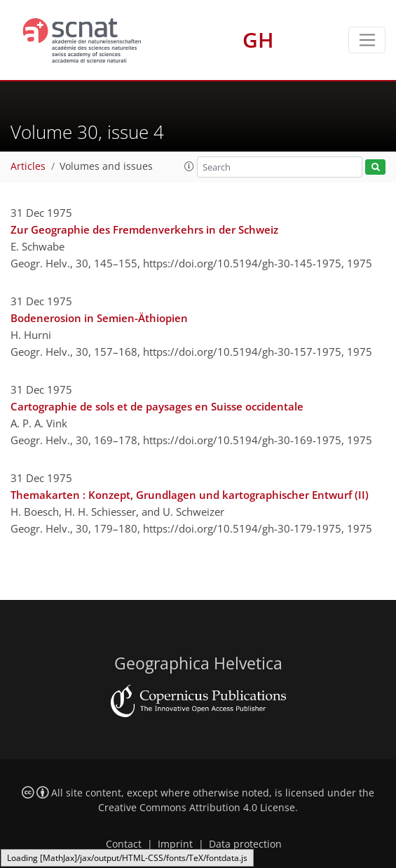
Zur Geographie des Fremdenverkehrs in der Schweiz (144, 229)
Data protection (245, 844)
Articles (28, 166)
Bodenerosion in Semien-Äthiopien (99, 318)
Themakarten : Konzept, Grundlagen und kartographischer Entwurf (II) (190, 495)
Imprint (175, 844)
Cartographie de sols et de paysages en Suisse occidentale (157, 406)
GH (258, 40)
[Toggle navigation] (367, 40)
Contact (124, 844)
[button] (189, 166)
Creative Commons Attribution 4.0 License (197, 808)
